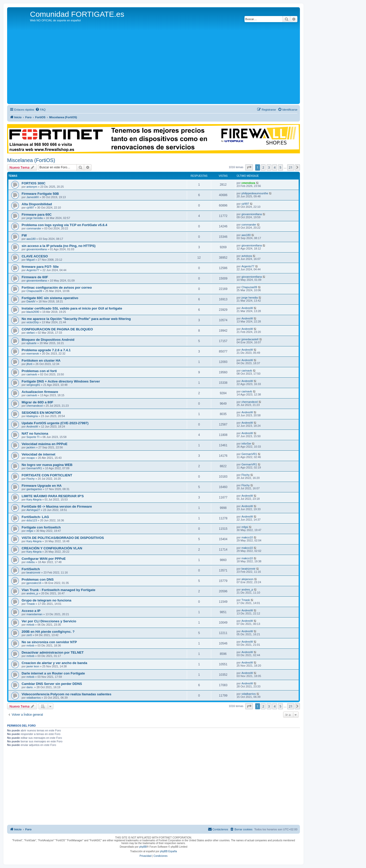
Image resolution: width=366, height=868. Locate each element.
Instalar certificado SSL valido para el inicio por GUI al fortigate (72, 308)
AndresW (247, 308)
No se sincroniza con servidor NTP (49, 642)
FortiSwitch (31, 569)
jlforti (29, 364)
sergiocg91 (33, 385)
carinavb (32, 374)
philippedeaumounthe (255, 193)
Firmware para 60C (37, 215)
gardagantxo (34, 489)
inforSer (246, 444)
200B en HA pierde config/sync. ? (48, 632)
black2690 (33, 312)
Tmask (31, 604)
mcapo (31, 458)
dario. (30, 687)
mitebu (31, 562)
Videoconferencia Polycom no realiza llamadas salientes (66, 694)
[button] (249, 167)
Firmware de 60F (35, 277)
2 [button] (263, 167)
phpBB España (168, 851)
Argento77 (33, 270)
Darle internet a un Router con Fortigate (53, 673)
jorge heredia (35, 218)
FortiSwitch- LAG (35, 517)
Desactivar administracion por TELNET (53, 652)
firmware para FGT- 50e (40, 267)
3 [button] (269, 167)
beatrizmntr (33, 572)
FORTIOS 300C (34, 183)
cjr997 (30, 208)
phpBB (143, 847)
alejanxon (247, 579)
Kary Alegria (34, 499)
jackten (31, 447)
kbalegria (32, 416)
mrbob (30, 625)
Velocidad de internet (39, 454)
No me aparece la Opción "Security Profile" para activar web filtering (76, 319)
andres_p (32, 593)
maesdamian (34, 614)
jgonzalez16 (34, 583)
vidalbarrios (34, 698)
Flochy (30, 479)
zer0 (29, 635)
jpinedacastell (250, 339)
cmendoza (248, 183)
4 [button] (275, 167)
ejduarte (32, 343)
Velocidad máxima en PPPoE (44, 444)
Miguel (30, 260)
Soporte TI (33, 437)
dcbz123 (32, 520)
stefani (30, 333)
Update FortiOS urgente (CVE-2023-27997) (55, 423)
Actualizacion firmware (40, 392)
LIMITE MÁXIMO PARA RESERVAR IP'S (53, 496)
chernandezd (35, 406)
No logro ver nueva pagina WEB (47, 465)
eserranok (33, 354)
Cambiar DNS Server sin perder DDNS (52, 684)
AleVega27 (33, 510)
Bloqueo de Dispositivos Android (48, 340)
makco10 (247, 537)
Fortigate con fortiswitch (41, 527)
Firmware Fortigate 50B (40, 194)
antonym (32, 187)
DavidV (31, 301)
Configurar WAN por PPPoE (44, 559)
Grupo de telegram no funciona (47, 600)
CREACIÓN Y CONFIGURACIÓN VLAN (52, 548)
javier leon (33, 666)
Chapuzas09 (34, 291)
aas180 (31, 239)
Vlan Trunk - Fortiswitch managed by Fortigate (58, 590)
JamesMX (33, 197)
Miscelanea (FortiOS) (31, 160)
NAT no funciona (35, 433)
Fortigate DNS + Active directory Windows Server (61, 381)
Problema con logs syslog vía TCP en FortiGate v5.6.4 (64, 225)
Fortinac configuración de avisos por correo (57, 288)
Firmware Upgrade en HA (42, 486)
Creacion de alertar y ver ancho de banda (54, 663)
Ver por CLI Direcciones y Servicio (49, 621)
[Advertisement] (154, 65)
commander (34, 228)
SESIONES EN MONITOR (41, 413)
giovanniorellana (252, 214)
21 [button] (291, 167)
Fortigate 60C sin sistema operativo (50, 298)
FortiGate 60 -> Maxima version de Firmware (57, 506)
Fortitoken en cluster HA (41, 361)
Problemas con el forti (39, 371)
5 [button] (280, 167)
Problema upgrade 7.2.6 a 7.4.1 (46, 350)
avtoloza (247, 256)
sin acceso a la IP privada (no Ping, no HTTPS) (59, 246)
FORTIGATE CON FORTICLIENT (47, 475)
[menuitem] (40, 110)
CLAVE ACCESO (35, 256)
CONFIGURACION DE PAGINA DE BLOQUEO (57, 329)
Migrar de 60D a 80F (37, 402)
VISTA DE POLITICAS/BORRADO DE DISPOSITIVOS (63, 538)
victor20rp (33, 322)
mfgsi (30, 531)
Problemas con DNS (38, 579)
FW (24, 235)
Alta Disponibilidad (37, 204)
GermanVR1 (249, 454)
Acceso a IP (31, 611)
